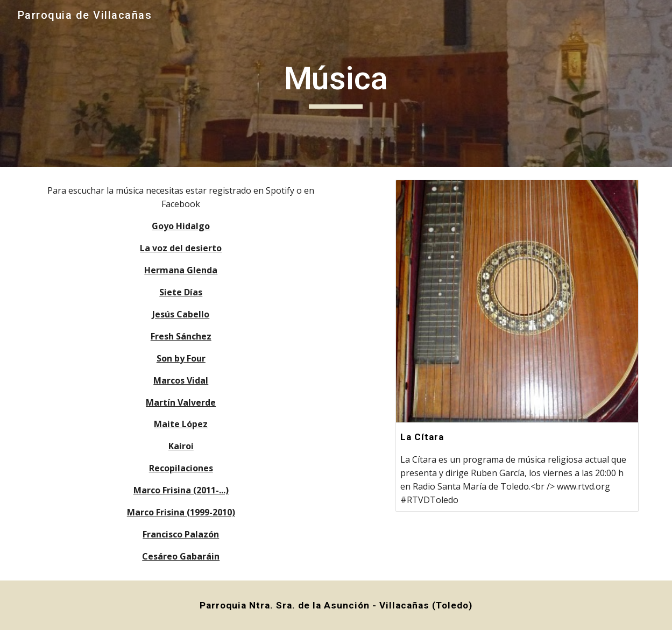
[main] (336, 83)
